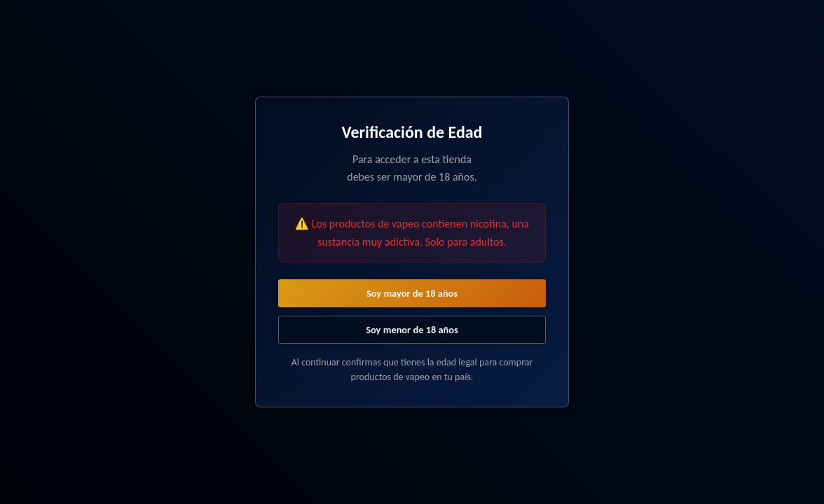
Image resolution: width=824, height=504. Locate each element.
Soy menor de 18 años (412, 330)
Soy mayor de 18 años (412, 293)
